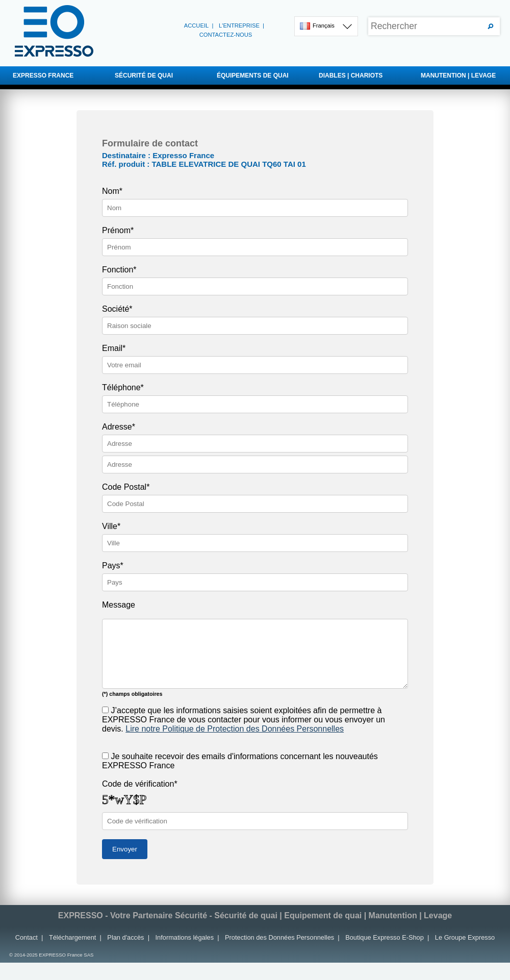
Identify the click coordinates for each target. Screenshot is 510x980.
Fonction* (119, 270)
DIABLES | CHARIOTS (351, 76)
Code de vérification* (140, 784)
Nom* (112, 191)
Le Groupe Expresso (465, 937)
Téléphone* (123, 387)
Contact (27, 937)
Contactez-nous (226, 35)
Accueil (197, 26)
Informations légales (185, 937)
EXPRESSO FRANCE (43, 76)
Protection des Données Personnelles (279, 937)
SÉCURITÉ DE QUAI (144, 76)
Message (119, 605)
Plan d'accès (125, 937)
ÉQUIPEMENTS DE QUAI (253, 76)
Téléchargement (72, 937)
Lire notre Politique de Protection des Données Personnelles (235, 729)
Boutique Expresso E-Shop (385, 937)
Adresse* (119, 427)
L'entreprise (239, 26)
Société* (117, 309)
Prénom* (118, 230)
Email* (114, 348)
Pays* (113, 566)
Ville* (111, 526)
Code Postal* (126, 487)
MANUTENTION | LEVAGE (458, 76)
